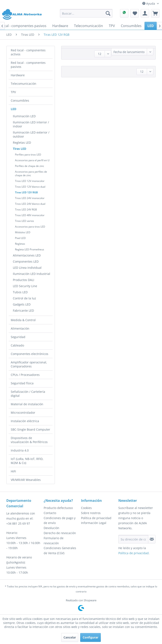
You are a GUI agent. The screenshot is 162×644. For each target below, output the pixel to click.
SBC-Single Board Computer (30, 429)
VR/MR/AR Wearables (26, 480)
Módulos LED (23, 232)
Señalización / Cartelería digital (28, 394)
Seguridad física (22, 383)
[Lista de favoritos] (135, 13)
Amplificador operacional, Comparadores (29, 364)
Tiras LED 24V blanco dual (30, 204)
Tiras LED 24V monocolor (30, 198)
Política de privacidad (96, 518)
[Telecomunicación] (88, 26)
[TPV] (112, 26)
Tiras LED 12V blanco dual (30, 187)
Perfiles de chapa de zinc (30, 166)
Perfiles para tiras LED (28, 155)
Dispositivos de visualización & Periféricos (29, 440)
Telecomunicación (24, 84)
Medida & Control (23, 320)
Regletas (20, 244)
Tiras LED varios (24, 221)
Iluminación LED (24, 116)
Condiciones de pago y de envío (60, 521)
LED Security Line (25, 286)
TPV (13, 92)
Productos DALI (24, 280)
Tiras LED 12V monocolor (30, 181)
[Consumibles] (131, 26)
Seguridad (18, 337)
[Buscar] (108, 13)
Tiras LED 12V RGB (26, 192)
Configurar (90, 637)
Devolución (51, 528)
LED (13, 109)
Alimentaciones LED (27, 255)
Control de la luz (24, 298)
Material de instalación (27, 404)
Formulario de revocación (54, 541)
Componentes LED (26, 261)
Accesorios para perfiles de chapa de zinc (31, 173)
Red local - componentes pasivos (28, 65)
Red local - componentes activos (28, 52)
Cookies (86, 508)
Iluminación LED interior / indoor (31, 124)
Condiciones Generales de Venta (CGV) (60, 551)
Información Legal (94, 523)
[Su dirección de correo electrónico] (133, 539)
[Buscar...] (86, 13)
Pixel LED (20, 238)
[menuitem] (86, 13)
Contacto (50, 513)
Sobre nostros (91, 513)
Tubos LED (20, 292)
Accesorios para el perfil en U (32, 160)
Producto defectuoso (58, 508)
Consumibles (20, 100)
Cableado (17, 345)
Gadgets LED (22, 304)
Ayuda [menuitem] (149, 3)
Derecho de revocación (60, 533)
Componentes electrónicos (30, 354)
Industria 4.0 (20, 450)
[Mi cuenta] (145, 13)
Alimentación (20, 328)
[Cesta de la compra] (155, 13)
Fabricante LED (23, 310)
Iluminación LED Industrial (32, 274)
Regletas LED (22, 143)
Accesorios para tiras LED (30, 227)
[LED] (151, 26)
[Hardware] (60, 26)
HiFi (13, 471)
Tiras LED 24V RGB (26, 209)
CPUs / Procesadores (25, 375)
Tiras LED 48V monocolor (30, 215)
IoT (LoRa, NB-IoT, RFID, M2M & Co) (27, 461)
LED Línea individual (27, 268)
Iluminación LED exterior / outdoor (31, 134)
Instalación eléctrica (25, 421)
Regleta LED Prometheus (30, 249)
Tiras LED (20, 149)
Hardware (18, 75)
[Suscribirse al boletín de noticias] (152, 539)
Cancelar (70, 637)
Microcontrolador (23, 413)
